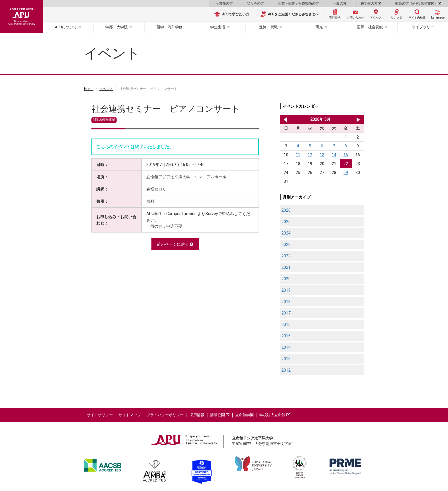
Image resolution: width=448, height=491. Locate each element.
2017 (286, 313)
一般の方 (340, 3)
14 (334, 155)
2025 (286, 222)
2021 (286, 267)
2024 (286, 233)
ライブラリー (423, 27)
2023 (286, 245)
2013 (286, 359)
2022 (286, 256)
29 (346, 173)
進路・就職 (268, 27)
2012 (286, 370)
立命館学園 (244, 415)
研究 (319, 27)
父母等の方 (255, 3)
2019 (286, 290)
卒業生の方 (224, 3)
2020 (286, 279)
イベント (106, 89)
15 (346, 155)
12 (310, 155)
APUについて (66, 27)
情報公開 (220, 415)
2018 (286, 302)
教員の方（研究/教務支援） (418, 3)
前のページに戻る (175, 244)
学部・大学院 (117, 27)
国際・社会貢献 (370, 27)
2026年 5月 (320, 119)
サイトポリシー (100, 415)
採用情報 (197, 415)
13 (322, 155)
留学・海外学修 (170, 27)
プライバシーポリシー (165, 415)
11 (298, 155)
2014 (286, 347)
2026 (286, 210)
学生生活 (218, 27)
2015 (286, 336)
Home (89, 89)
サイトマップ (130, 415)
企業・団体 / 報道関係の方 (298, 3)
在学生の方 (371, 3)
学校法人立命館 (275, 415)
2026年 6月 (358, 119)
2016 (286, 324)
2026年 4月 (284, 119)
